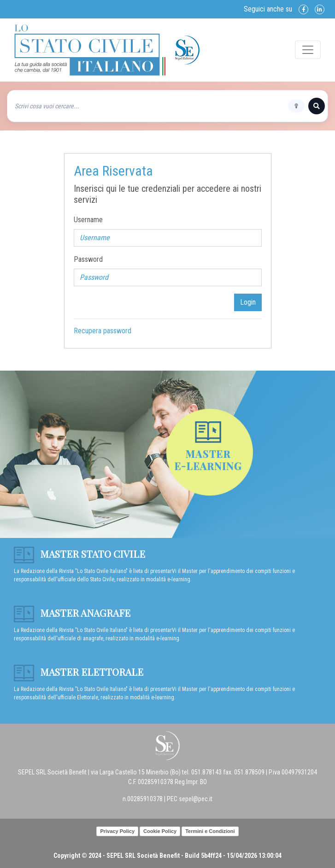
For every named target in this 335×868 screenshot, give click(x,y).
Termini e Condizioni (210, 831)
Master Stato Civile (79, 554)
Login (248, 302)
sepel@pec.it (196, 799)
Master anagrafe (72, 613)
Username (88, 220)
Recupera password (103, 331)
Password (88, 259)
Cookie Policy (160, 831)
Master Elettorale (79, 672)
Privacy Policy (117, 831)
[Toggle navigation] (308, 50)
